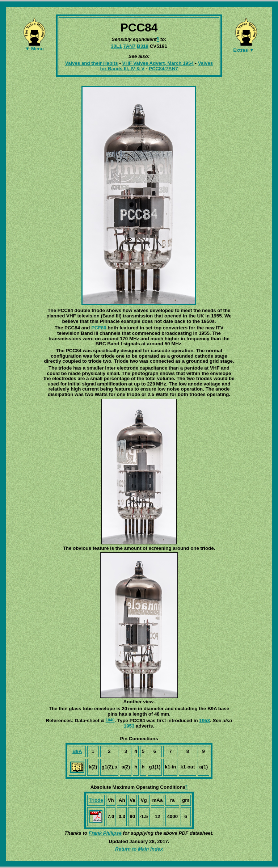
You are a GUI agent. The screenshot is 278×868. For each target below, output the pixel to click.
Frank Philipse (105, 833)
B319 (143, 46)
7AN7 (129, 46)
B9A (77, 751)
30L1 (116, 46)
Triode (96, 800)
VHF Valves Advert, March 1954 (158, 63)
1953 (205, 720)
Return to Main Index (139, 849)
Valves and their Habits (92, 63)
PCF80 (99, 328)
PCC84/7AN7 (163, 69)
